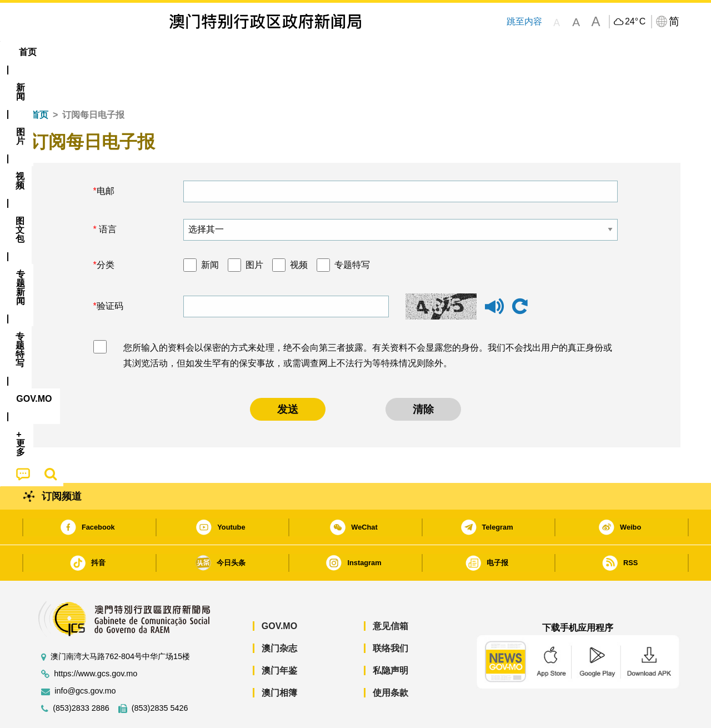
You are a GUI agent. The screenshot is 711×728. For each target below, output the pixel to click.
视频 (299, 231)
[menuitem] (91, 52)
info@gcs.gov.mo (85, 657)
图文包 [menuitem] (217, 52)
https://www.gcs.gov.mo (96, 640)
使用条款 (390, 659)
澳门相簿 (279, 659)
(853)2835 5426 (160, 674)
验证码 (110, 272)
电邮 (106, 157)
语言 (107, 195)
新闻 (210, 231)
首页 (39, 81)
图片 (254, 231)
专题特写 (352, 231)
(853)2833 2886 (81, 674)
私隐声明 (390, 637)
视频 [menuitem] (173, 52)
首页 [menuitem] (50, 52)
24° (635, 22)
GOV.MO (279, 592)
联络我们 (390, 614)
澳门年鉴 (279, 637)
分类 (106, 231)
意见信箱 (390, 592)
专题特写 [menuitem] (327, 52)
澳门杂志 (279, 614)
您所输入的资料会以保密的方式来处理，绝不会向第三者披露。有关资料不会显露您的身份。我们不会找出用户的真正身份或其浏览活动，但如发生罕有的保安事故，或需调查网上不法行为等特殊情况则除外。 (368, 322)
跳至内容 (524, 21)
